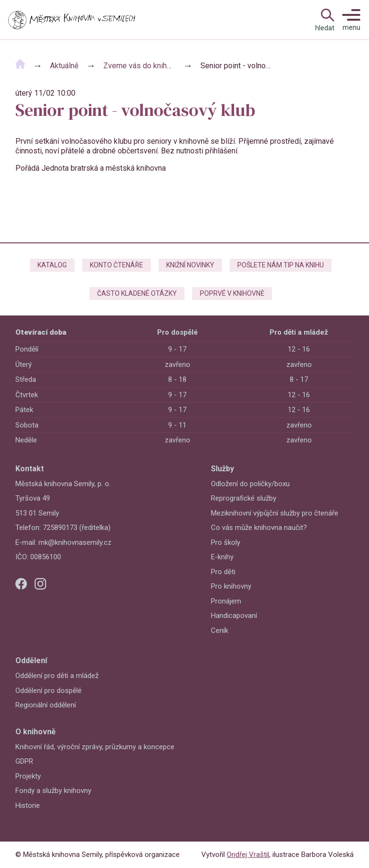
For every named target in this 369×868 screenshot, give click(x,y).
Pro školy (226, 542)
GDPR (24, 761)
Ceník (220, 630)
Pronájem (226, 601)
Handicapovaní (234, 616)
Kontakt (30, 469)
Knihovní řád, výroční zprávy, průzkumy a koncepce (95, 747)
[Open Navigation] (325, 20)
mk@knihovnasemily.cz (75, 542)
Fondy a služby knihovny (53, 791)
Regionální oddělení (46, 705)
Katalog (52, 265)
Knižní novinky (190, 265)
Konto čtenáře (117, 265)
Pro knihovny (231, 586)
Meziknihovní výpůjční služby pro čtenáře (275, 513)
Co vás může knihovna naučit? (259, 528)
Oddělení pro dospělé (49, 691)
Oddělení (31, 660)
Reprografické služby (244, 498)
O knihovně (36, 732)
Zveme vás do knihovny (143, 66)
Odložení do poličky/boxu (250, 484)
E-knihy (222, 557)
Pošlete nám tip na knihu (281, 265)
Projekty (28, 776)
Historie (28, 805)
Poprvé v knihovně (232, 293)
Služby (222, 469)
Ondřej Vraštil (248, 855)
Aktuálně (64, 66)
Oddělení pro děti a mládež (57, 676)
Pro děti (223, 572)
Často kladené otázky (137, 293)
